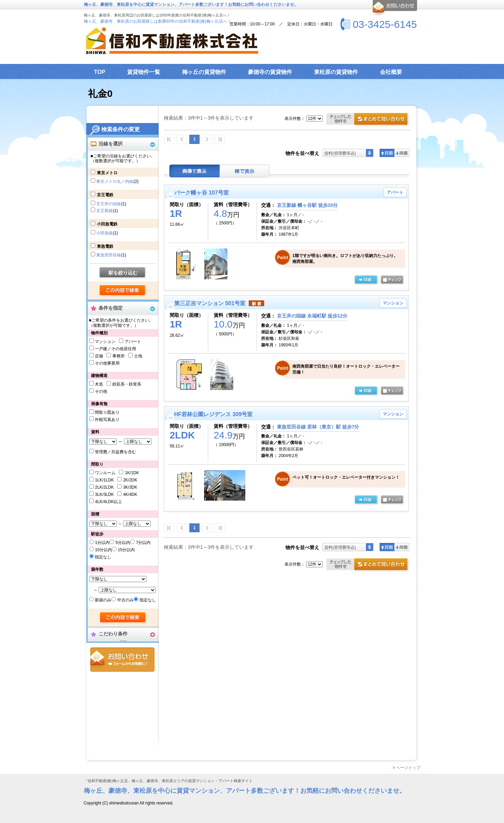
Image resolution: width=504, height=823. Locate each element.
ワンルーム (105, 473)
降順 (402, 153)
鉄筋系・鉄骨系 (127, 384)
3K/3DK (130, 487)
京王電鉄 (105, 195)
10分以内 (103, 550)
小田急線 (104, 233)
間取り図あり (107, 412)
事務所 (119, 356)
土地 (138, 356)
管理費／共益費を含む (115, 452)
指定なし (103, 557)
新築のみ (103, 600)
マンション (105, 342)
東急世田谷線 (109, 255)
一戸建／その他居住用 (115, 349)
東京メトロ (107, 173)
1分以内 (102, 543)
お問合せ (122, 660)
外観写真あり (107, 420)
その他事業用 (107, 363)
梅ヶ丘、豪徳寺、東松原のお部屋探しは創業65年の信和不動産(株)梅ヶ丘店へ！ (158, 21)
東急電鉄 (105, 246)
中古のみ (125, 600)
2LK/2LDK (104, 487)
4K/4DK (130, 494)
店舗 (99, 356)
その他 (101, 391)
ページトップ (408, 768)
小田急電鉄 (107, 224)
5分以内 (123, 543)
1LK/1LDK (104, 480)
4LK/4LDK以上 (108, 502)
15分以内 (126, 550)
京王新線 (104, 211)
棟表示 (245, 171)
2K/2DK (130, 480)
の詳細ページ (366, 280)
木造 (99, 384)
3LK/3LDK (104, 494)
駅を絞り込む (123, 273)
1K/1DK (132, 473)
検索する (123, 291)
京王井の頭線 (109, 204)
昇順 (387, 153)
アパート (133, 342)
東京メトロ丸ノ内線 (115, 181)
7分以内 (143, 543)
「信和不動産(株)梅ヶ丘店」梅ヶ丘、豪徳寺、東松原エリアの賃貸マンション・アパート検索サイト (168, 781)
